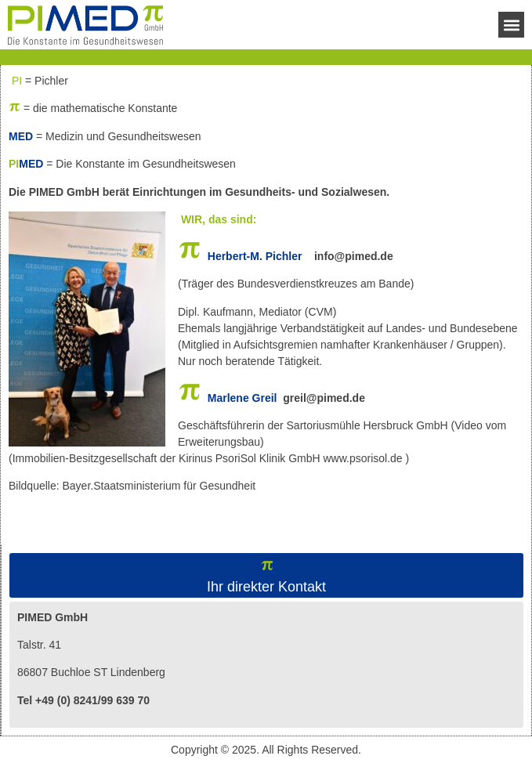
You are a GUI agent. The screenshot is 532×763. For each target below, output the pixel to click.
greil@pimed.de (324, 398)
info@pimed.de (354, 256)
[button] (511, 25)
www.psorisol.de (362, 458)
